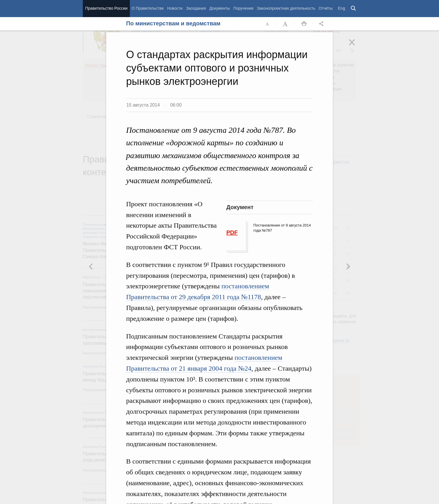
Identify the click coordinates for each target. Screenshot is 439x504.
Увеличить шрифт (286, 24)
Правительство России (106, 8)
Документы (219, 8)
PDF (232, 232)
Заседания (196, 8)
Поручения (243, 8)
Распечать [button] (304, 24)
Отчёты (326, 8)
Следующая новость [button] (91, 266)
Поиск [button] (354, 9)
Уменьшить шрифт (268, 24)
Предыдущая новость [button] (348, 266)
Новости (175, 8)
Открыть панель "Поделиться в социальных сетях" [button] (322, 24)
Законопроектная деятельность (286, 8)
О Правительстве (148, 8)
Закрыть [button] (356, 46)
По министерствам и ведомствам (173, 23)
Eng (341, 8)
